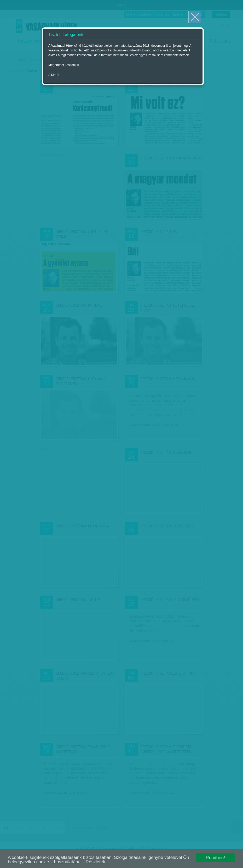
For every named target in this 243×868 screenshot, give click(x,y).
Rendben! (215, 858)
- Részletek (94, 862)
